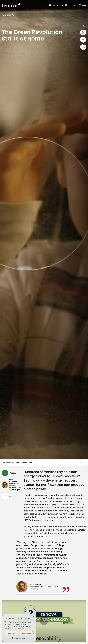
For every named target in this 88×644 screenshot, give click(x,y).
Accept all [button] (11, 633)
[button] (19, 638)
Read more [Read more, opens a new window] (20, 629)
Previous (82, 487)
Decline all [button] (26, 633)
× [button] (33, 617)
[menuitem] (71, 5)
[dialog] (19, 628)
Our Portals (71, 5)
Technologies (56, 5)
